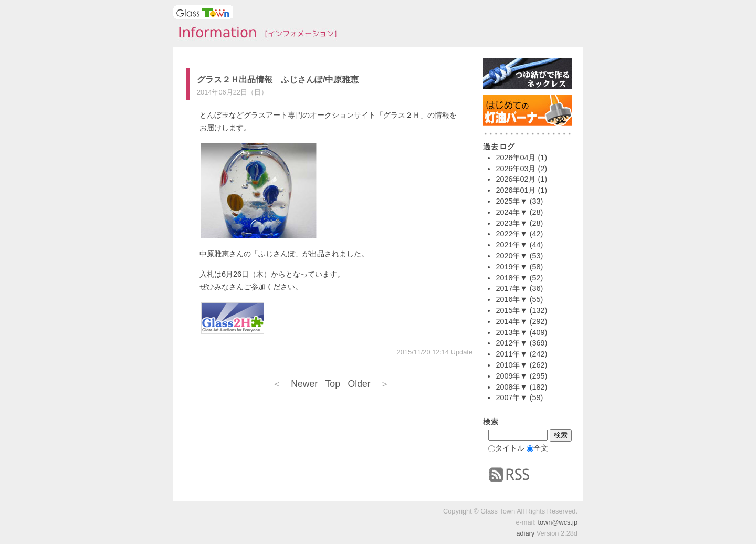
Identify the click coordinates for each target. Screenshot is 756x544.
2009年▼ (511, 376)
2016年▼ (511, 299)
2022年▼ (511, 234)
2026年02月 (516, 179)
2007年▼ (511, 397)
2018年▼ (511, 278)
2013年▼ (511, 332)
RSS (509, 475)
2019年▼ (511, 267)
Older (369, 384)
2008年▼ (511, 387)
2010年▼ (511, 365)
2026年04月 (516, 158)
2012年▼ (511, 343)
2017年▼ (511, 288)
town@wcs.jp (558, 522)
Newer (295, 384)
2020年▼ (511, 256)
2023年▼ (511, 223)
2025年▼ (511, 201)
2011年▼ (511, 354)
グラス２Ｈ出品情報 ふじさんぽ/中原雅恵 (278, 80)
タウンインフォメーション (255, 34)
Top (333, 384)
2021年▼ (511, 245)
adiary (525, 533)
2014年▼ (511, 321)
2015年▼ (511, 310)
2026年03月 (516, 169)
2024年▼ (511, 212)
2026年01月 (516, 190)
